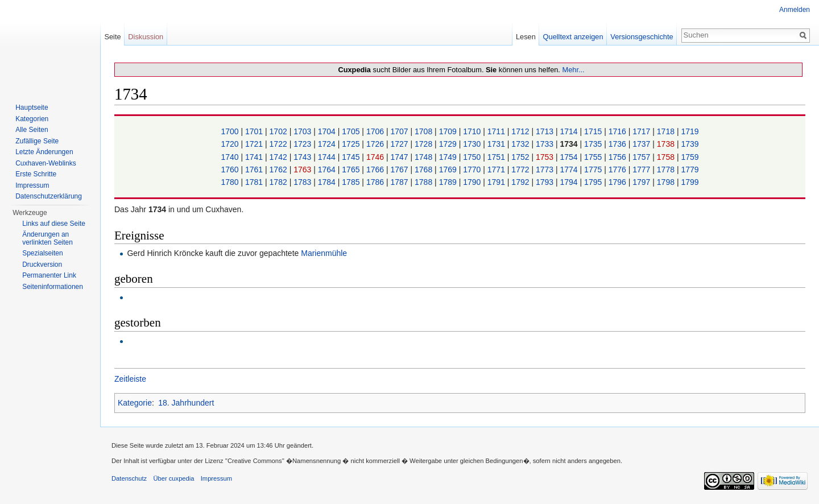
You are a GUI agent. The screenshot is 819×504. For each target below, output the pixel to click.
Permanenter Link (49, 275)
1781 (255, 182)
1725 (352, 144)
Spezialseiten (42, 253)
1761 (255, 170)
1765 (352, 170)
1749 (449, 157)
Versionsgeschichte (642, 37)
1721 (255, 144)
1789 (449, 182)
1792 (521, 182)
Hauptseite (32, 108)
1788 (425, 182)
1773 (546, 170)
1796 (619, 182)
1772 (521, 170)
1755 (594, 157)
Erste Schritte (36, 174)
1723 (303, 144)
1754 (570, 157)
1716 (619, 131)
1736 (619, 144)
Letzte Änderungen (44, 152)
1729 (449, 144)
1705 (352, 131)
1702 (280, 131)
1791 (497, 182)
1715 (594, 131)
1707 (400, 131)
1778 (667, 170)
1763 (303, 170)
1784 (328, 182)
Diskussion (146, 37)
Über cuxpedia (173, 478)
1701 (255, 131)
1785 (352, 182)
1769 (449, 170)
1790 (473, 182)
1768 (425, 170)
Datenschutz (129, 478)
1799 (690, 182)
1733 (546, 144)
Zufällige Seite (37, 141)
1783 (303, 182)
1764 (328, 170)
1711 (497, 131)
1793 (546, 182)
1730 (473, 144)
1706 (376, 131)
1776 (619, 170)
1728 (425, 144)
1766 (376, 170)
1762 (280, 170)
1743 (303, 157)
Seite (112, 37)
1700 (231, 131)
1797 (642, 182)
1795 (594, 182)
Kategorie (135, 403)
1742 (280, 157)
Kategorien (32, 119)
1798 (667, 182)
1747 (400, 157)
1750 (473, 157)
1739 (690, 144)
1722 (280, 144)
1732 (521, 144)
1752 (521, 157)
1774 (570, 170)
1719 (690, 131)
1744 (328, 157)
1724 (328, 144)
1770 (473, 170)
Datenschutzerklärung (49, 196)
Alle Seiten (32, 130)
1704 (328, 131)
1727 (400, 144)
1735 (594, 144)
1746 (376, 157)
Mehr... (573, 70)
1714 (570, 131)
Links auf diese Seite (54, 224)
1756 (619, 157)
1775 (594, 170)
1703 (303, 131)
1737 (642, 144)
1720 (231, 144)
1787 (400, 182)
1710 (473, 131)
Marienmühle (324, 253)
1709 (449, 131)
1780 (231, 182)
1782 (280, 182)
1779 (690, 170)
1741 (255, 157)
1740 (231, 157)
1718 (667, 131)
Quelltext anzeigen (573, 37)
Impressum (32, 185)
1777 (642, 170)
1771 (497, 170)
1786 (376, 182)
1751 (497, 157)
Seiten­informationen (53, 287)
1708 (425, 131)
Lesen (526, 37)
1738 (667, 144)
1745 (352, 157)
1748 (425, 157)
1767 (400, 170)
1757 (642, 157)
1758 (667, 157)
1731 (497, 144)
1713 (546, 131)
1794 (570, 182)
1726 (376, 144)
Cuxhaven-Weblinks (46, 163)
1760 (231, 170)
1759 (690, 157)
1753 (546, 157)
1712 (521, 131)
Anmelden (795, 10)
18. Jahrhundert (186, 403)
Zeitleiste (130, 379)
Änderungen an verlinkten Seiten (47, 238)
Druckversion (42, 265)
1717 (642, 131)
